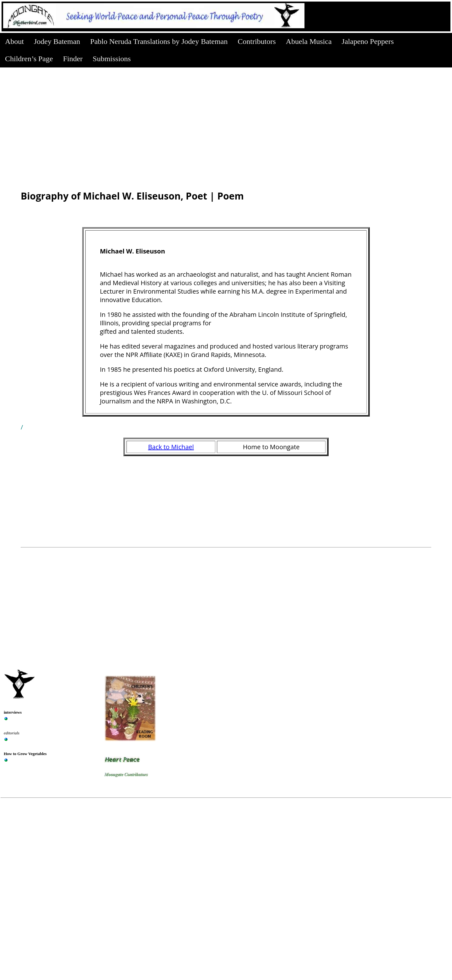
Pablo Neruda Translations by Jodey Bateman (159, 41)
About (14, 41)
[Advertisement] (226, 115)
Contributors (257, 41)
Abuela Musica (309, 41)
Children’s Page (29, 59)
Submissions (112, 59)
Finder (73, 59)
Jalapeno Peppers (368, 41)
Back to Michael (171, 447)
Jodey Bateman (57, 41)
